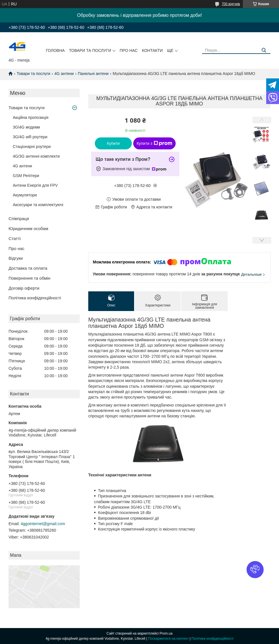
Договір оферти (24, 288)
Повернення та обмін (29, 278)
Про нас (129, 50)
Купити (113, 143)
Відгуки (16, 258)
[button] (255, 570)
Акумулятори (25, 195)
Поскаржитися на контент (168, 639)
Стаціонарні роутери (32, 147)
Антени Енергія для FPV (35, 185)
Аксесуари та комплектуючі (38, 205)
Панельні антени (93, 74)
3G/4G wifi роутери (30, 137)
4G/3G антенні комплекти (36, 156)
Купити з (154, 143)
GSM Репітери (26, 176)
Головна (55, 50)
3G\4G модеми (26, 127)
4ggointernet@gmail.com (43, 524)
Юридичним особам (28, 228)
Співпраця (19, 219)
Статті (15, 238)
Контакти (152, 50)
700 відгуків (231, 4)
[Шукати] (264, 50)
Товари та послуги (90, 50)
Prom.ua (166, 633)
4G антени (64, 74)
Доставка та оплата (28, 268)
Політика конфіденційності (35, 298)
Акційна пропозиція (31, 117)
